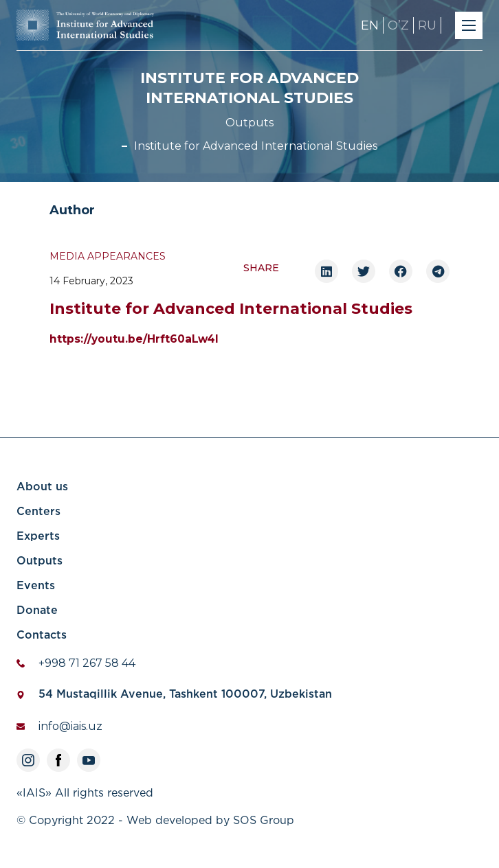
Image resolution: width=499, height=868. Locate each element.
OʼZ (398, 25)
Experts (38, 537)
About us (42, 487)
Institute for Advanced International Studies (256, 146)
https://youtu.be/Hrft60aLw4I (134, 339)
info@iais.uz (70, 726)
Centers (38, 512)
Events (36, 586)
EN (370, 25)
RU (427, 25)
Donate (37, 611)
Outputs (249, 123)
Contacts (42, 636)
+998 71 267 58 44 (87, 663)
